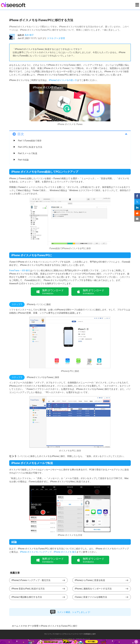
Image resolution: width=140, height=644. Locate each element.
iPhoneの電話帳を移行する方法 (27, 597)
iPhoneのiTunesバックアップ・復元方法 (31, 580)
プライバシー (68, 634)
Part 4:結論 (23, 160)
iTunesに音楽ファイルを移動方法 (91, 597)
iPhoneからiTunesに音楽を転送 (90, 580)
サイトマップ (49, 634)
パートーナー (79, 634)
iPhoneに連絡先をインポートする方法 (93, 589)
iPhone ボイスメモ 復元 (65, 552)
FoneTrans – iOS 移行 (20, 270)
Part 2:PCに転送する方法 (30, 147)
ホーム (15, 626)
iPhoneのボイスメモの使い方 (63, 80)
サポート (59, 634)
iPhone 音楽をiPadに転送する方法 (28, 589)
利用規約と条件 (90, 634)
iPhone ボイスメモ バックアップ (36, 552)
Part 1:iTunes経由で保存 (30, 141)
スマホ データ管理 (56, 38)
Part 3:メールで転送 (28, 153)
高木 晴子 (29, 35)
